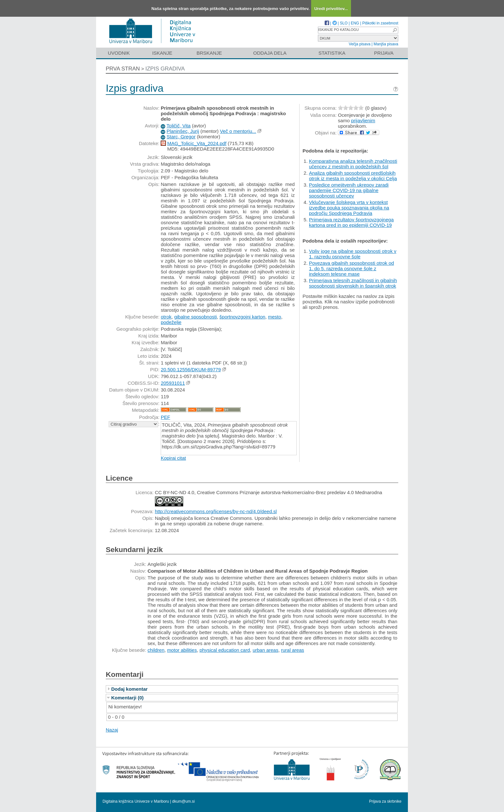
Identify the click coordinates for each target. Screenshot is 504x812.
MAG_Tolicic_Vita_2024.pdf (197, 143)
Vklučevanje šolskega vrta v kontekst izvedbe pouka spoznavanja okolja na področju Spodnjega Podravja (349, 208)
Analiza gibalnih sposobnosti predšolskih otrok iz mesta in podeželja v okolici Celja (353, 176)
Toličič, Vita (179, 126)
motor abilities (182, 650)
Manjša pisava (386, 44)
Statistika (332, 53)
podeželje (171, 322)
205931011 (173, 383)
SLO (344, 23)
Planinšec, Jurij (183, 131)
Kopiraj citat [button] (173, 458)
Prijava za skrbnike (385, 801)
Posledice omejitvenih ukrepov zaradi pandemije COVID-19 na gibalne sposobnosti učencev (349, 190)
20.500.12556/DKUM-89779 (191, 369)
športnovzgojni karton (243, 317)
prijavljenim (363, 120)
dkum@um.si (184, 801)
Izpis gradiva (165, 69)
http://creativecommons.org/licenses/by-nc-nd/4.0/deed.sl (216, 511)
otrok (166, 317)
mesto (275, 317)
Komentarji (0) (127, 698)
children (156, 650)
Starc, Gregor (181, 137)
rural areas (292, 650)
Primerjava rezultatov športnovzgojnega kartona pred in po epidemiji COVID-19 (351, 222)
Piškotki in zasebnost (380, 23)
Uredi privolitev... (331, 9)
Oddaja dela (270, 53)
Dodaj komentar (129, 689)
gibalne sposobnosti (196, 317)
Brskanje (209, 53)
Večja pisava (360, 44)
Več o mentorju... (238, 131)
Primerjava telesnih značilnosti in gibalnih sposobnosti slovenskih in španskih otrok (353, 283)
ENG (355, 23)
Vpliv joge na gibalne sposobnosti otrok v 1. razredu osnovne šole (353, 254)
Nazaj (112, 730)
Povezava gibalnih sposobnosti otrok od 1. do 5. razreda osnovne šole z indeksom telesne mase (351, 268)
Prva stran (123, 69)
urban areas (265, 650)
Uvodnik (119, 53)
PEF (165, 417)
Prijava (384, 53)
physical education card (225, 650)
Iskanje (162, 53)
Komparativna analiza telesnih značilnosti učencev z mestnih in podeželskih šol (353, 164)
